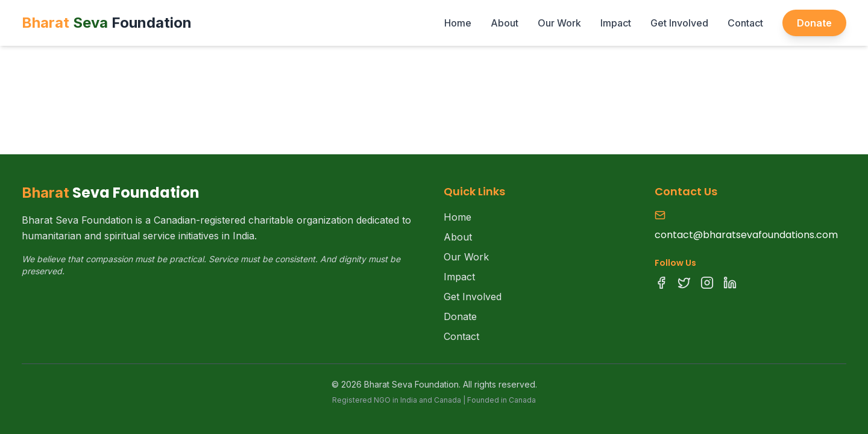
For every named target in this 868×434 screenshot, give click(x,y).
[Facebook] (661, 283)
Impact (616, 23)
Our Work (559, 23)
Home (458, 23)
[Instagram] (707, 283)
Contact (745, 23)
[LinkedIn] (730, 283)
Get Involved (679, 23)
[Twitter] (684, 283)
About (505, 23)
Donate (814, 23)
